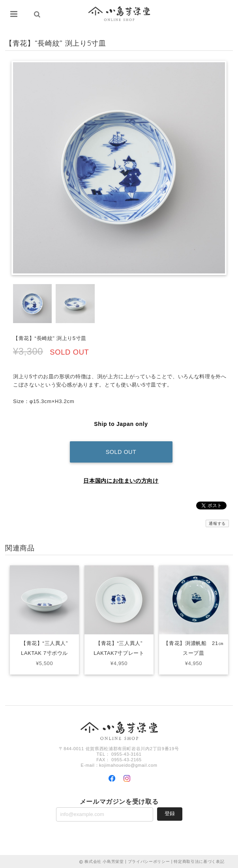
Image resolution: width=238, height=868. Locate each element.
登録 (170, 813)
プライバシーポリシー (149, 861)
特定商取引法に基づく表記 (199, 861)
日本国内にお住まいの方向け (121, 480)
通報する (217, 523)
